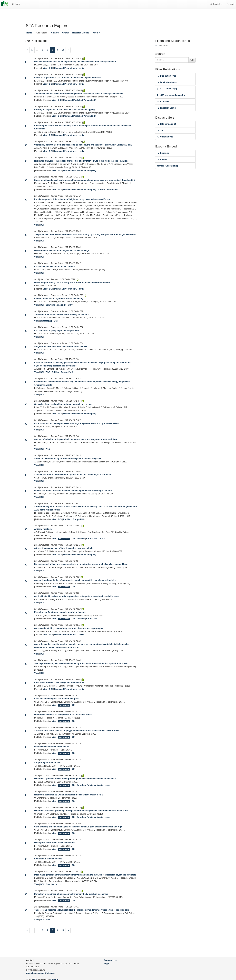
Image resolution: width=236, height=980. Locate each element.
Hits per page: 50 (167, 124)
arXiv (81, 68)
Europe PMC (113, 190)
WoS (48, 372)
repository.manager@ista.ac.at (41, 973)
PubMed (102, 190)
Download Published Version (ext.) (80, 100)
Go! (192, 60)
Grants (65, 33)
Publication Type (167, 76)
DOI (51, 68)
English (217, 4)
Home (16, 4)
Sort (161, 130)
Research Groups (81, 33)
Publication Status (167, 82)
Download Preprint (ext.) (66, 68)
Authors (55, 33)
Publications (41, 33)
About (96, 33)
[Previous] (27, 50)
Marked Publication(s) (167, 166)
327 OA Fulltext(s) (167, 89)
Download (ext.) (53, 884)
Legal (107, 964)
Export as (163, 153)
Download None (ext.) (56, 305)
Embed (162, 159)
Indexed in (164, 102)
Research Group (167, 108)
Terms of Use (110, 960)
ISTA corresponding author (171, 95)
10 (63, 50)
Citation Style (165, 137)
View (45, 68)
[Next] (68, 50)
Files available (46, 321)
